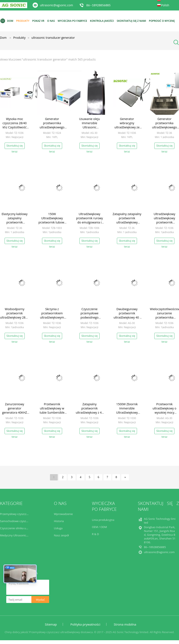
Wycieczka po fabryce (72, 21)
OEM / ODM (99, 527)
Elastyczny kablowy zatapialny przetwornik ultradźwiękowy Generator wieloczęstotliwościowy (16, 224)
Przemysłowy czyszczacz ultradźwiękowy (25, 514)
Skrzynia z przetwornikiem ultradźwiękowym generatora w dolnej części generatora (52, 317)
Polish (165, 5)
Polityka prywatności (85, 624)
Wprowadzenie (63, 514)
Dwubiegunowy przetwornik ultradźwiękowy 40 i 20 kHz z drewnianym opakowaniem (127, 317)
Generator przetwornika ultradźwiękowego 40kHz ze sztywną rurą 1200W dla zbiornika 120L (52, 129)
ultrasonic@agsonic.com (56, 5)
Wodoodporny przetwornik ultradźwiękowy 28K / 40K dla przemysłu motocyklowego (15, 317)
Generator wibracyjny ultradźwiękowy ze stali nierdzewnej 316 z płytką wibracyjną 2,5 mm (127, 129)
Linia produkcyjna (103, 520)
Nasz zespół (61, 535)
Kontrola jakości (102, 21)
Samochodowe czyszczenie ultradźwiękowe (27, 521)
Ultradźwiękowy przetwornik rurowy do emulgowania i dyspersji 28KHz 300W (89, 222)
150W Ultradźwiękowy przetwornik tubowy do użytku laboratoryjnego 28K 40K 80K (52, 224)
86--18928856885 (98, 5)
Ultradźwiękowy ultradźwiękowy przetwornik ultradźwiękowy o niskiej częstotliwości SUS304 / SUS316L (164, 224)
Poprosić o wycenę (162, 21)
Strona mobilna (125, 624)
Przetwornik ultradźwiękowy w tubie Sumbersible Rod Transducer (52, 410)
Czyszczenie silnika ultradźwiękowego (24, 528)
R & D (95, 534)
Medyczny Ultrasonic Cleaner (18, 535)
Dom (7, 21)
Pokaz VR (38, 21)
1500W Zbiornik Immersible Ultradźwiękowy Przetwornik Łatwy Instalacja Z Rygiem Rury (127, 415)
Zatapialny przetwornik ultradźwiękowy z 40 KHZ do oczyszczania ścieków (89, 412)
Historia (59, 521)
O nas (51, 21)
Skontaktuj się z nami (131, 21)
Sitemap (51, 624)
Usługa (58, 528)
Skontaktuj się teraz (15, 146)
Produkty (23, 21)
